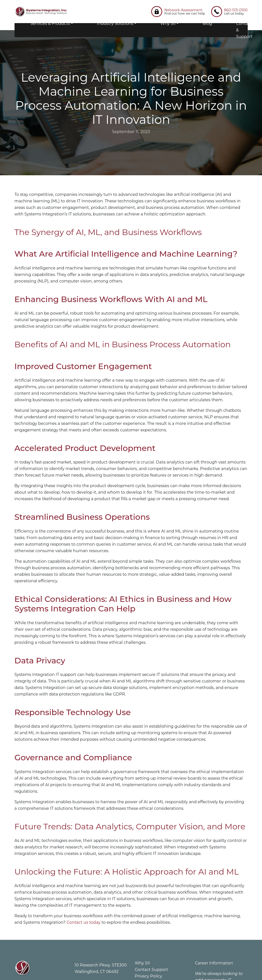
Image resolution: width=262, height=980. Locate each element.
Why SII (168, 23)
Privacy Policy (149, 976)
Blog (207, 23)
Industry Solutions (115, 23)
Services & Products (50, 23)
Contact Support (152, 970)
